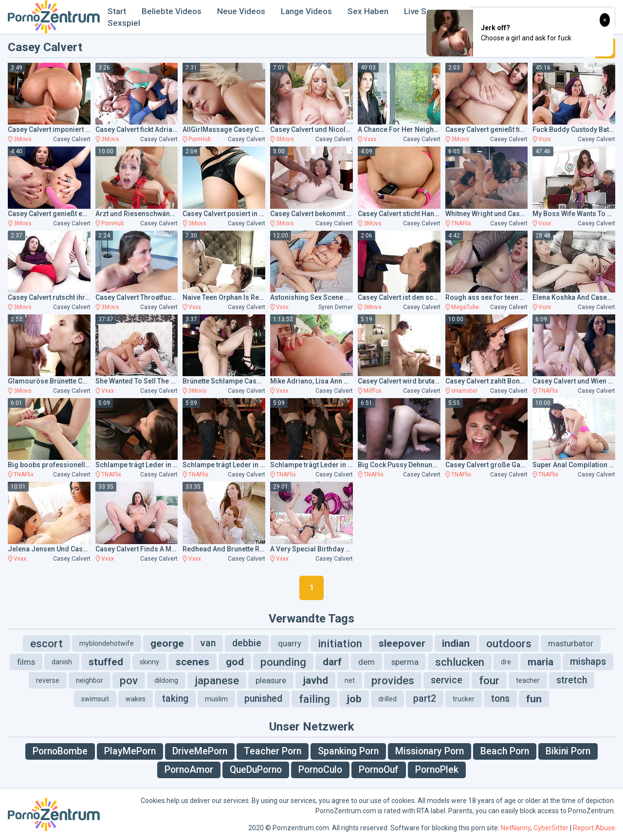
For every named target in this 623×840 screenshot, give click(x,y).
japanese (217, 680)
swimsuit (95, 699)
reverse (48, 680)
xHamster (464, 391)
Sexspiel (124, 23)
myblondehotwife (107, 643)
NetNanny (516, 828)
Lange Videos (306, 11)
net (350, 680)
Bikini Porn (568, 751)
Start (117, 11)
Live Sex (420, 11)
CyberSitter (551, 828)
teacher (528, 680)
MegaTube (465, 307)
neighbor (90, 680)
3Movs (23, 139)
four (489, 680)
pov (129, 680)
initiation (340, 643)
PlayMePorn (130, 751)
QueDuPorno (256, 770)
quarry (290, 643)
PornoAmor (189, 770)
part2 (425, 699)
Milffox (373, 391)
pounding (283, 662)
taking (175, 699)
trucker (464, 699)
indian (456, 643)
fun (534, 699)
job (354, 699)
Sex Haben (368, 11)
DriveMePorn (200, 751)
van (208, 643)
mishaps (588, 662)
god (235, 662)
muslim (216, 699)
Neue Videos (241, 11)
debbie (247, 643)
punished (263, 699)
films (26, 662)
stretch (572, 680)
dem (366, 662)
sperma (405, 662)
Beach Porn (505, 751)
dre (506, 662)
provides (393, 680)
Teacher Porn (273, 751)
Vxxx (370, 139)
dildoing (166, 680)
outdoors (509, 643)
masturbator (571, 643)
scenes (192, 662)
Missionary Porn (430, 751)
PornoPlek (437, 770)
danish (62, 662)
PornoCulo (320, 770)
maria (541, 662)
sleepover (402, 643)
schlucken (460, 662)
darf (332, 662)
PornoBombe (60, 751)
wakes (136, 699)
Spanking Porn (348, 751)
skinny (149, 662)
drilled (387, 699)
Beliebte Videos (172, 11)
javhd (315, 680)
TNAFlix (461, 223)
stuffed (106, 662)
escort (46, 643)
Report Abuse (594, 828)
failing (314, 699)
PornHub (200, 139)
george (167, 643)
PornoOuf (379, 770)
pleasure (271, 680)
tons (500, 699)
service (447, 680)
